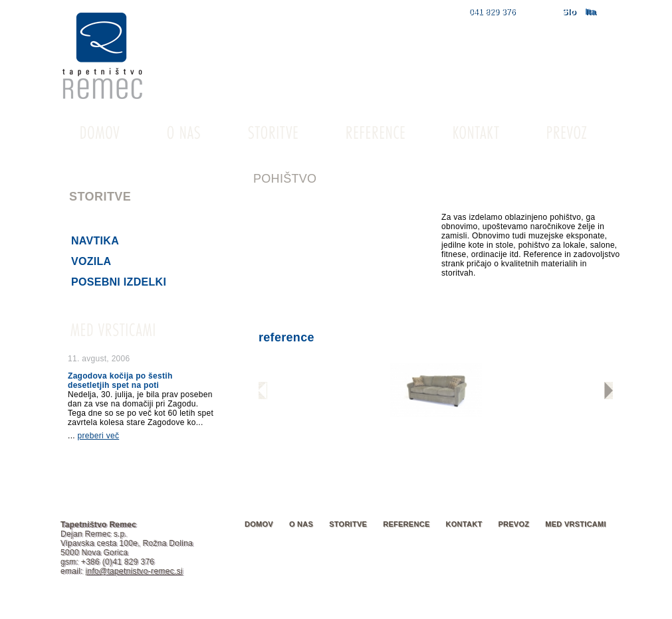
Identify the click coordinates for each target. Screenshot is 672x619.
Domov (259, 524)
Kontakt (464, 524)
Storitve (348, 524)
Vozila (91, 261)
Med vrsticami (576, 524)
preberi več (99, 436)
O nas (301, 524)
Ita (590, 12)
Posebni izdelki (119, 282)
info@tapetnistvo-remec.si (134, 571)
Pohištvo (99, 220)
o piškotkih (344, 608)
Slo (569, 12)
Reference (406, 524)
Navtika (95, 241)
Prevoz (513, 524)
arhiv (195, 448)
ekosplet (596, 608)
